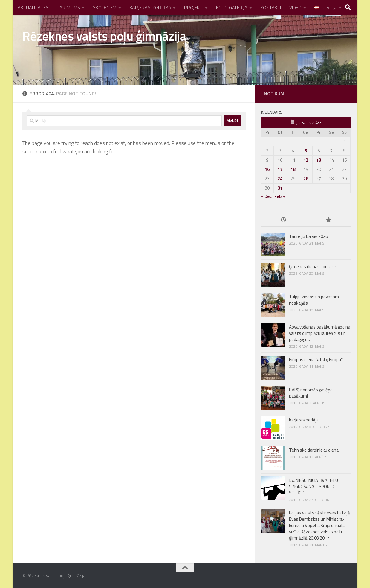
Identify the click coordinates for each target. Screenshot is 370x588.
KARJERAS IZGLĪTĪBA (150, 7)
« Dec (266, 196)
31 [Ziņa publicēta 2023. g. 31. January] (280, 188)
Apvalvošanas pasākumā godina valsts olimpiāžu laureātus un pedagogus (320, 333)
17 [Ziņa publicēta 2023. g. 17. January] (280, 169)
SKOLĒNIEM (105, 7)
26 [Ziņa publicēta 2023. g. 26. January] (306, 179)
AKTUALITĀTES (33, 7)
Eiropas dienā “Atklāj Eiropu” (316, 359)
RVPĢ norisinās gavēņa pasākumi (311, 393)
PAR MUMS (68, 7)
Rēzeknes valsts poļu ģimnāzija (104, 36)
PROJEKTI (194, 7)
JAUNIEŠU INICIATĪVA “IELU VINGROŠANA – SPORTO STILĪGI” (314, 487)
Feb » (280, 196)
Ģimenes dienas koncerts (313, 266)
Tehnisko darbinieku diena (314, 450)
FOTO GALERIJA (232, 7)
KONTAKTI (271, 7)
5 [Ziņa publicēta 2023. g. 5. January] (306, 151)
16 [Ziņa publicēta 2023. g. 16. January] (267, 169)
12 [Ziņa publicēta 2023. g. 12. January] (306, 160)
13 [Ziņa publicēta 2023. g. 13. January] (319, 160)
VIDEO (295, 7)
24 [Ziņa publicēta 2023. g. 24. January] (280, 179)
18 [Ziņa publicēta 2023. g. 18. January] (293, 169)
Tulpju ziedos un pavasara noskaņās (314, 300)
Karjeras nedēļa (304, 420)
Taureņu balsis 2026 (308, 236)
